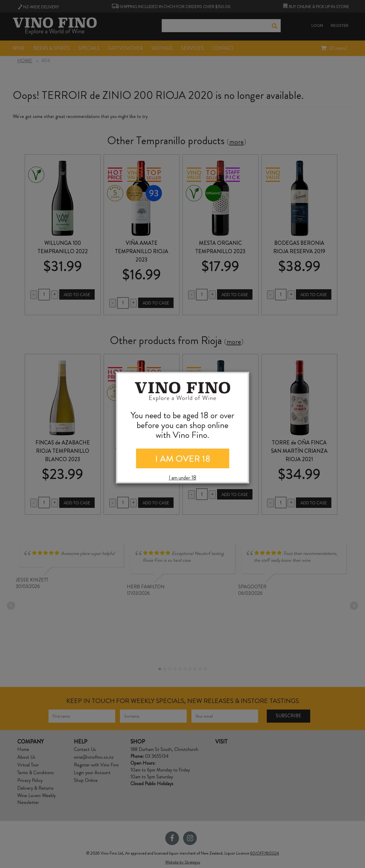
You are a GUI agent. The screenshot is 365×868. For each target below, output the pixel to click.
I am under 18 (182, 478)
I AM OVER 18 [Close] (183, 459)
